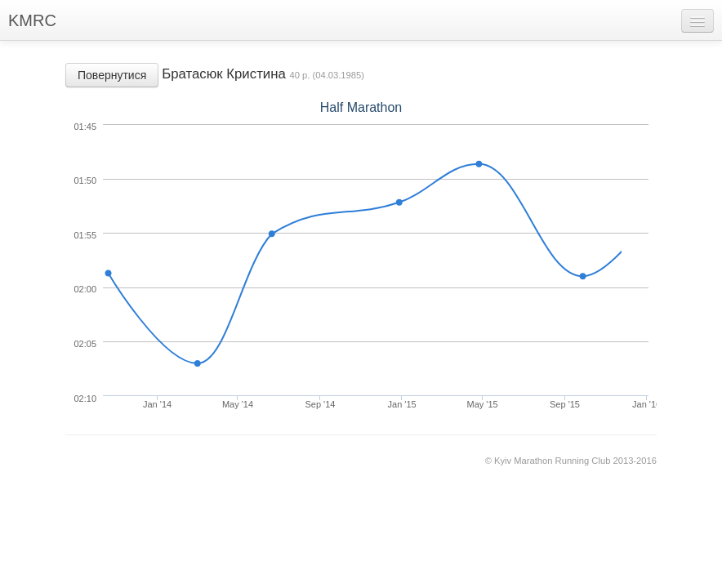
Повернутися (112, 75)
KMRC (32, 20)
